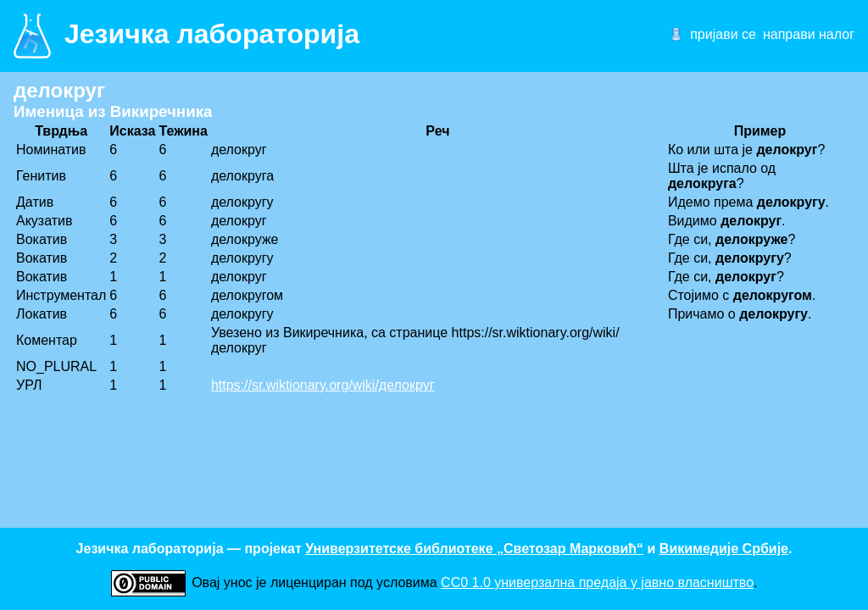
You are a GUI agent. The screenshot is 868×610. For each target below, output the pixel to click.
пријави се (723, 34)
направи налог (809, 34)
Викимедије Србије (724, 549)
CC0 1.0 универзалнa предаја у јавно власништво (597, 582)
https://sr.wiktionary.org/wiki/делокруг (323, 385)
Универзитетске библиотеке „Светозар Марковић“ (474, 549)
